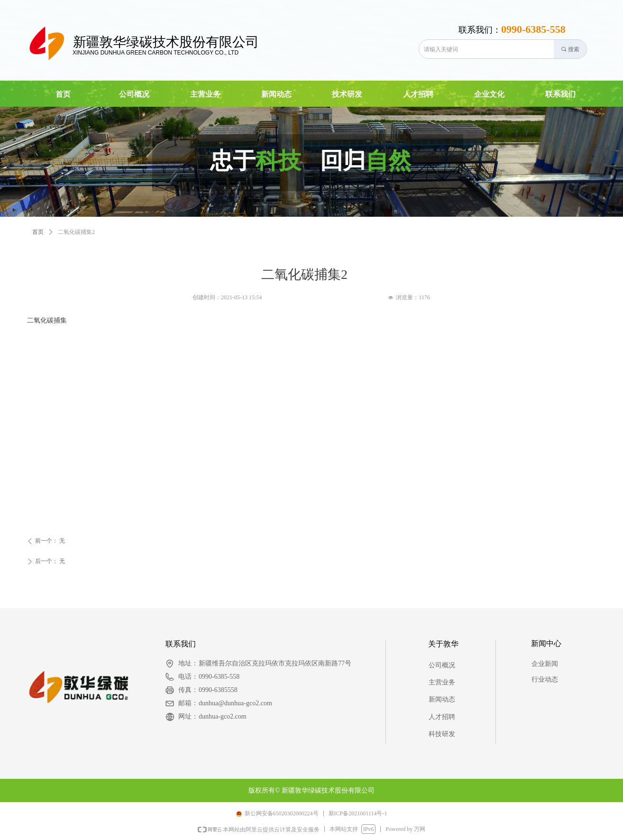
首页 (38, 232)
